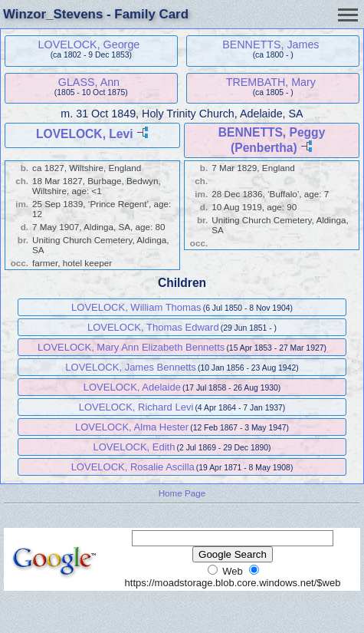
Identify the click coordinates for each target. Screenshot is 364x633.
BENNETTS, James (271, 45)
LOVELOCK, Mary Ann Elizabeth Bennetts (131, 347)
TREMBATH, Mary (271, 82)
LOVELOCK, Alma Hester (132, 427)
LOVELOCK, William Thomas (136, 307)
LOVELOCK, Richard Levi (136, 407)
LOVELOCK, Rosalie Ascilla (133, 467)
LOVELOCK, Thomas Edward (153, 327)
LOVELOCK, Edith (134, 447)
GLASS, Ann (89, 82)
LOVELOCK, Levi (85, 134)
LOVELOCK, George (89, 45)
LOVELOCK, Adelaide (132, 387)
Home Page (182, 493)
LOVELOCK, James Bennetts (131, 367)
